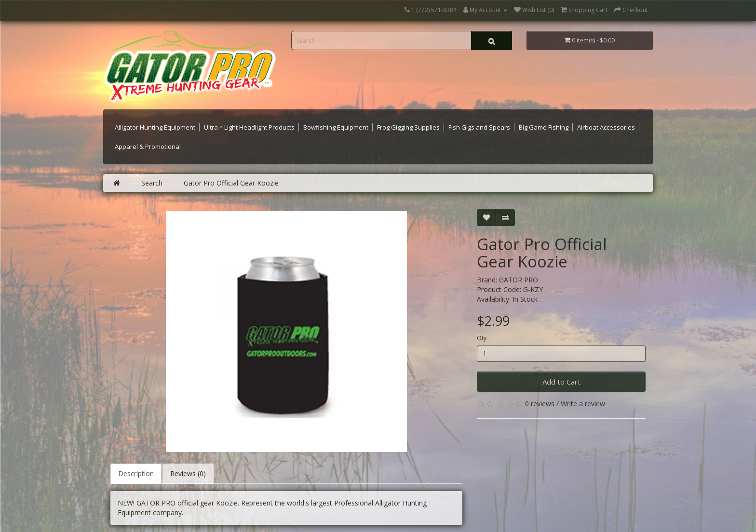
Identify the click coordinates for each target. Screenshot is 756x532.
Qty (482, 338)
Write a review (583, 404)
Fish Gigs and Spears (479, 127)
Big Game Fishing (544, 127)
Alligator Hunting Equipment (155, 127)
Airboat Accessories (606, 127)
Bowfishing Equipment (336, 127)
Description (136, 473)
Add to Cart (561, 382)
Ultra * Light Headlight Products (249, 127)
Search (152, 183)
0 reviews (540, 404)
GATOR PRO (519, 280)
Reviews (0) (188, 473)
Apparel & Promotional (148, 146)
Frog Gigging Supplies (408, 127)
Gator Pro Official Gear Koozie (231, 183)
